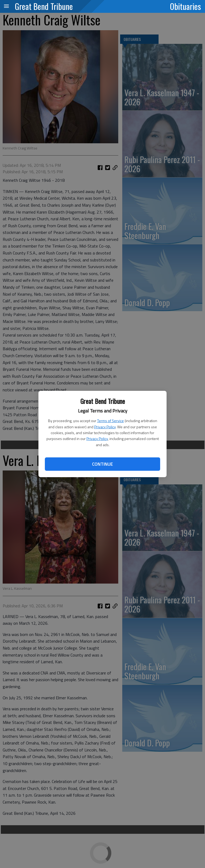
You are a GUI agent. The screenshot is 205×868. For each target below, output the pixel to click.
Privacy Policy (105, 427)
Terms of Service (111, 421)
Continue (102, 464)
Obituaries (186, 6)
